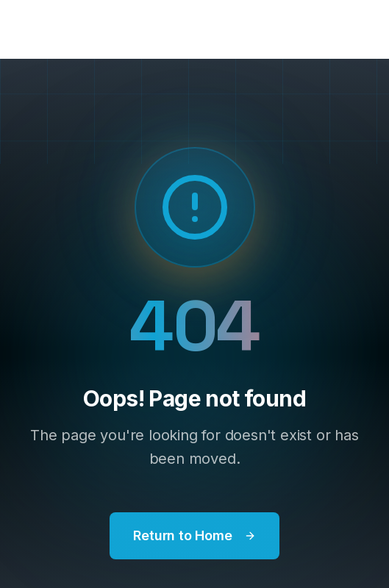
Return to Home (194, 535)
